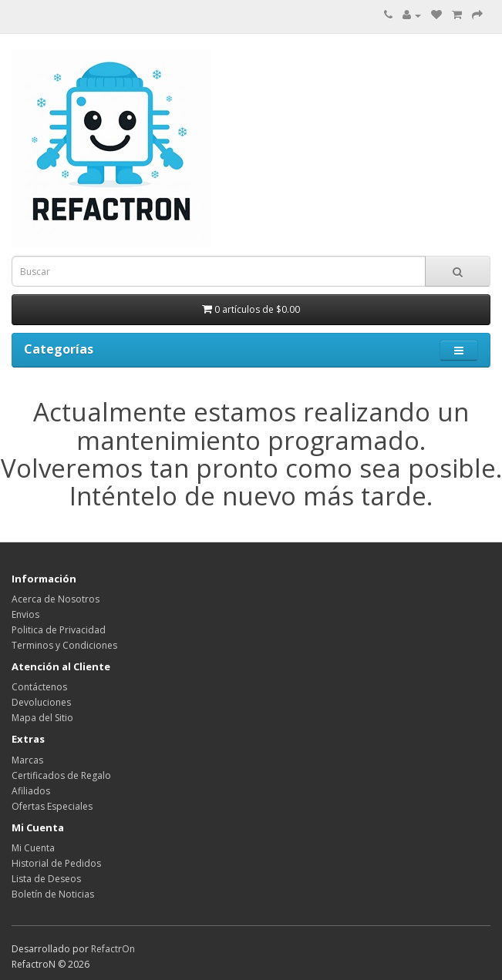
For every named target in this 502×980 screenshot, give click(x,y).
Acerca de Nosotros (56, 599)
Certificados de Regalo (61, 775)
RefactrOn (113, 949)
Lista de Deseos (46, 879)
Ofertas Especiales (52, 806)
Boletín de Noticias (53, 894)
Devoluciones (41, 702)
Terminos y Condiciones (64, 645)
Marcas (27, 760)
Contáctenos (39, 687)
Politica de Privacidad (59, 630)
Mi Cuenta (33, 848)
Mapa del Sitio (42, 718)
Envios (25, 614)
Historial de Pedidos (56, 863)
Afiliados (31, 791)
